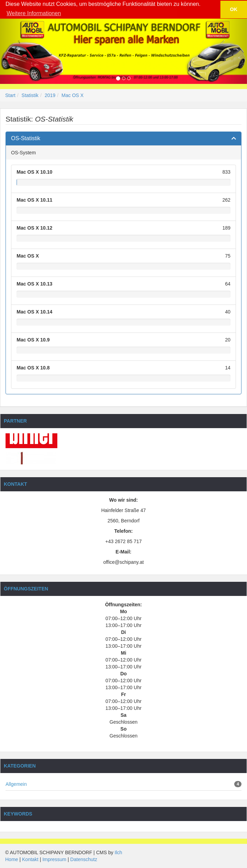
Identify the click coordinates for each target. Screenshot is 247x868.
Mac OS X (73, 95)
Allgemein (16, 784)
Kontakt (30, 859)
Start (10, 95)
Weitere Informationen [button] (34, 13)
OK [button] (234, 9)
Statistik (30, 95)
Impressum (54, 859)
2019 (50, 95)
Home (12, 859)
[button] (18, 51)
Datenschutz (84, 859)
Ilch (118, 852)
